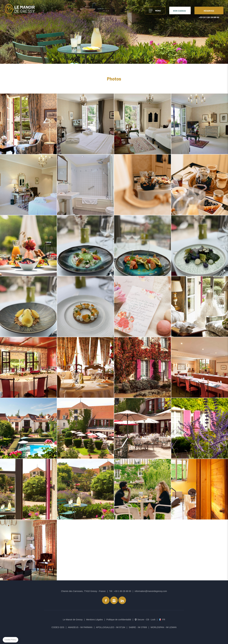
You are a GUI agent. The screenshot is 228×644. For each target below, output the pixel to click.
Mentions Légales (95, 620)
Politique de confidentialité (119, 620)
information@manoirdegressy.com (151, 591)
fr (164, 620)
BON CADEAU (180, 11)
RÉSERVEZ (209, 11)
